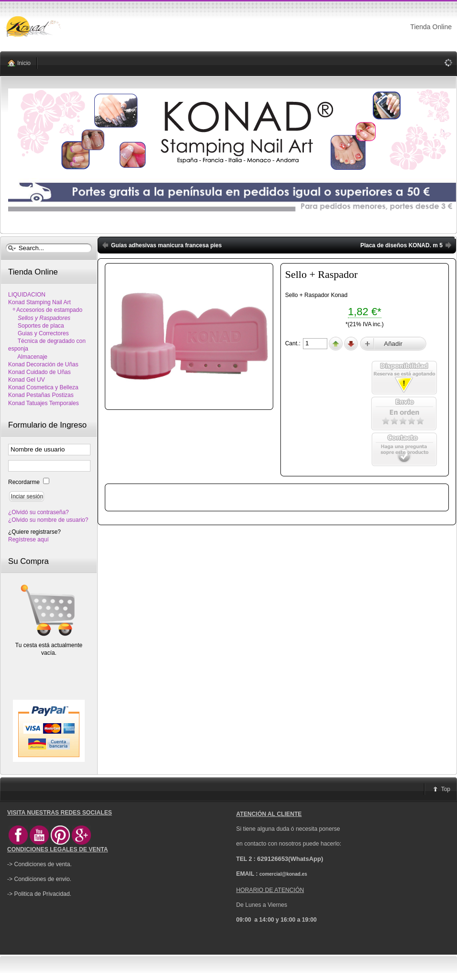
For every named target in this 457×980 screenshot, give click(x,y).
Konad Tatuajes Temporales (44, 403)
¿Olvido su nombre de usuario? (48, 520)
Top (446, 789)
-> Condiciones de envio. (39, 879)
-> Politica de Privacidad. (39, 894)
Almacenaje (28, 357)
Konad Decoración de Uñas (43, 364)
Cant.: (294, 343)
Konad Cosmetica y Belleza (43, 387)
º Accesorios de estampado (45, 310)
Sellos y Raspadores (39, 318)
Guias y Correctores (39, 333)
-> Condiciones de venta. (39, 864)
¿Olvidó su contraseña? (39, 512)
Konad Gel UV (27, 380)
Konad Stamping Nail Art (39, 302)
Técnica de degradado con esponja (47, 345)
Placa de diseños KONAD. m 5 (401, 245)
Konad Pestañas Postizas (41, 395)
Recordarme (25, 482)
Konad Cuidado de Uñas (39, 372)
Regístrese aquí (28, 540)
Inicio (24, 63)
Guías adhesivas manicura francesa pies (166, 245)
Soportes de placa (36, 326)
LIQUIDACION (27, 295)
